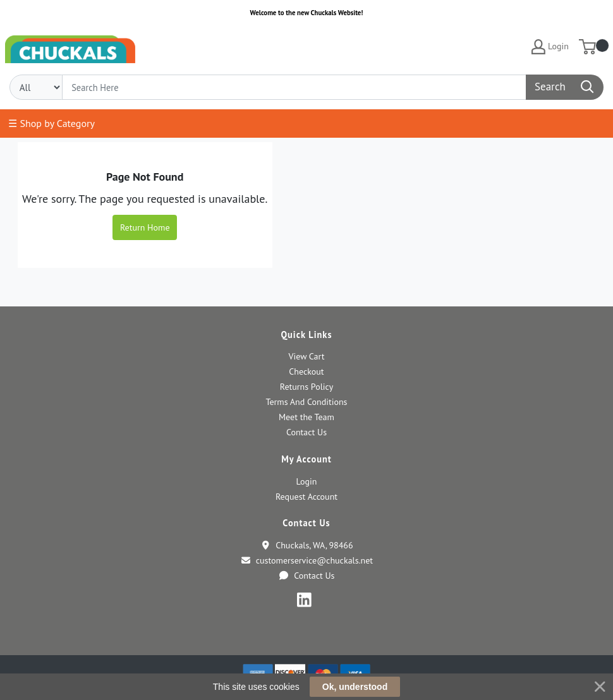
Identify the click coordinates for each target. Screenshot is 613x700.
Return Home (145, 227)
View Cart (306, 356)
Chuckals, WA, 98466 (306, 545)
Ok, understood (355, 687)
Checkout (306, 371)
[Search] (294, 87)
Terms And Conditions (306, 402)
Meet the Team (306, 417)
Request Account (306, 497)
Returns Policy (306, 387)
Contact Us (306, 432)
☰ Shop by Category (52, 123)
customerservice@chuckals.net (306, 560)
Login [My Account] (550, 47)
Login (307, 481)
